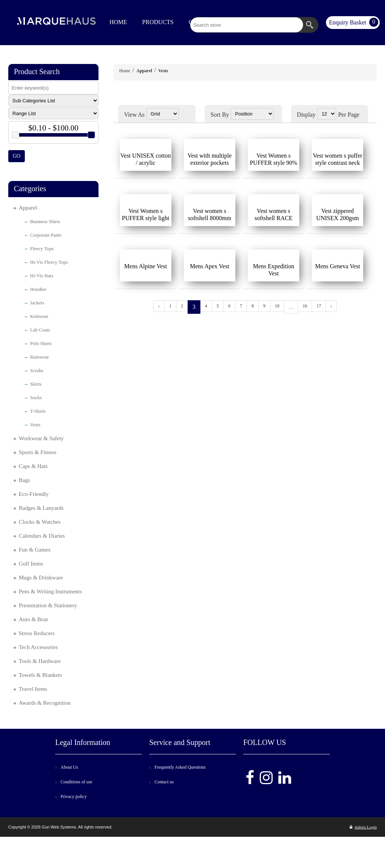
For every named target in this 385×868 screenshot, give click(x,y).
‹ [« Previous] (159, 306)
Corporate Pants (46, 235)
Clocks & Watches (40, 522)
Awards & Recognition (45, 703)
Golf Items (31, 564)
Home (125, 71)
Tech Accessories (38, 647)
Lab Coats (40, 330)
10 (277, 306)
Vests (35, 425)
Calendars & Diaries (42, 536)
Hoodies (38, 289)
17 (319, 306)
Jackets (37, 303)
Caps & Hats (33, 466)
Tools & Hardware (40, 661)
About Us (69, 767)
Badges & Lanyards (41, 508)
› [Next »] (331, 306)
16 (305, 306)
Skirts (36, 384)
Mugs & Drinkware (41, 578)
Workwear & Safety (41, 438)
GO (17, 156)
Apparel (28, 208)
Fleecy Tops (42, 249)
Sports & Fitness (38, 452)
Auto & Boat (33, 619)
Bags (24, 480)
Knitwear (39, 316)
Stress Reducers (37, 633)
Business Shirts (45, 221)
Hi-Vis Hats (42, 276)
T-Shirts (38, 411)
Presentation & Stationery (48, 605)
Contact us (164, 782)
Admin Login (363, 827)
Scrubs (37, 370)
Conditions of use (77, 782)
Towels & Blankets (40, 675)
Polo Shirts (41, 343)
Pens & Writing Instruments (50, 591)
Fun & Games (35, 550)
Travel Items (33, 689)
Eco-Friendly (34, 494)
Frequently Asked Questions (180, 767)
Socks (36, 398)
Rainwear (39, 357)
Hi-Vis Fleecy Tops (49, 262)
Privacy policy (74, 797)
